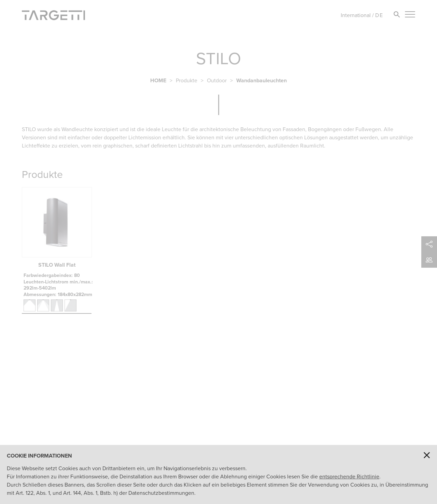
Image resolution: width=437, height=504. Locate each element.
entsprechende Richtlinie (349, 477)
